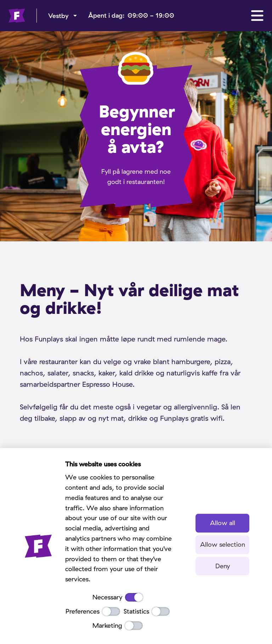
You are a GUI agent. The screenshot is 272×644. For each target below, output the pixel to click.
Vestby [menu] (58, 16)
